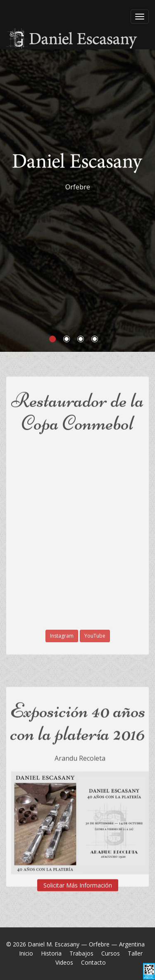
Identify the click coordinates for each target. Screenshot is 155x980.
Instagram (62, 630)
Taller (135, 953)
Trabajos (81, 953)
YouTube (95, 630)
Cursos (111, 953)
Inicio (26, 953)
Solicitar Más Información (78, 880)
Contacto (93, 962)
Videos (64, 962)
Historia (51, 953)
